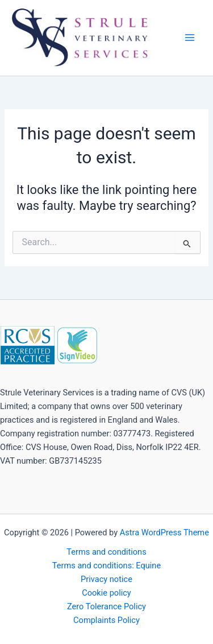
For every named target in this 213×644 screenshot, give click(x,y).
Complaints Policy (106, 620)
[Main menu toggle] (190, 38)
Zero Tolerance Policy (106, 606)
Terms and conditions (106, 552)
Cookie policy (106, 593)
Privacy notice (106, 579)
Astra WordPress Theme (164, 532)
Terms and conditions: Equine (106, 565)
